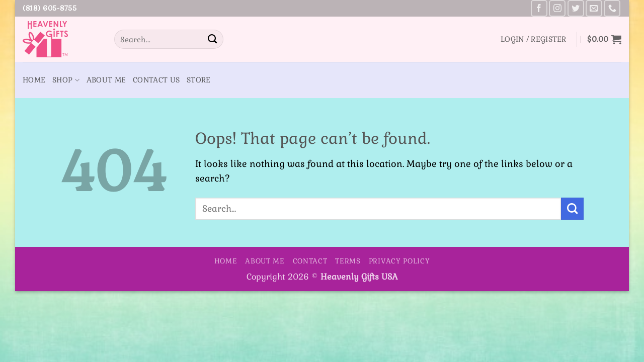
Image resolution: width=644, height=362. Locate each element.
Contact (310, 261)
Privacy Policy (399, 261)
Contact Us (156, 80)
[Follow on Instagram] (557, 8)
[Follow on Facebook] (539, 8)
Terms (348, 261)
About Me (106, 80)
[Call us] (612, 8)
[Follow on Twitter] (576, 8)
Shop (66, 80)
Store (198, 80)
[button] (534, 39)
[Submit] (212, 39)
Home (34, 80)
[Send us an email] (594, 8)
